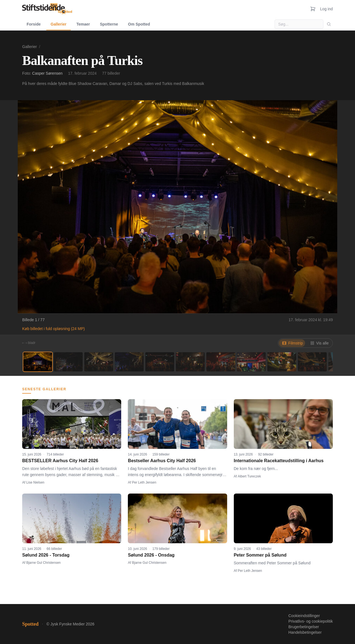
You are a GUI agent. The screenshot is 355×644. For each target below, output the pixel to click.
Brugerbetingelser (304, 627)
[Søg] (329, 24)
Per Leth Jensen (144, 482)
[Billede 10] (312, 362)
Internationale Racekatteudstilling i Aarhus (279, 461)
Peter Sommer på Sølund (260, 555)
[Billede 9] (282, 362)
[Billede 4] (129, 362)
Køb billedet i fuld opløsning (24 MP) (54, 329)
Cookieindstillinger (304, 616)
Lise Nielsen (35, 482)
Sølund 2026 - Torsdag (46, 555)
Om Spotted (139, 24)
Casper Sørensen (47, 73)
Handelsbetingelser (305, 632)
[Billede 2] (68, 362)
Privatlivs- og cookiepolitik (311, 621)
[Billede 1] (38, 362)
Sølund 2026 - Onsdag (151, 555)
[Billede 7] (221, 362)
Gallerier (59, 24)
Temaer (83, 24)
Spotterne (109, 24)
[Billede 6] (190, 362)
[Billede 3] (99, 362)
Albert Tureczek (249, 476)
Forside (34, 24)
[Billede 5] (160, 362)
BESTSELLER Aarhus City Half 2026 (60, 461)
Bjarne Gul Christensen (44, 563)
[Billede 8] (251, 362)
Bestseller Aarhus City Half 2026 (162, 461)
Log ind (326, 9)
